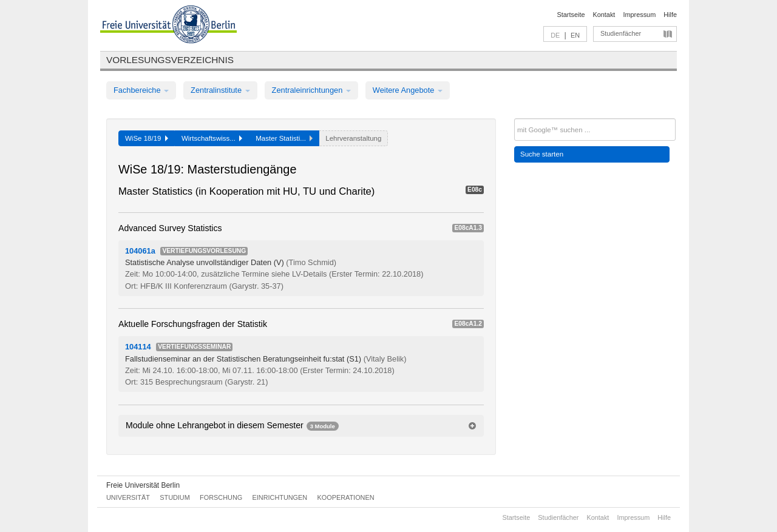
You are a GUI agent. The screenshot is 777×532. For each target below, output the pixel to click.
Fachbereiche (141, 90)
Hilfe (670, 15)
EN (575, 35)
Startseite (571, 15)
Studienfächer (621, 33)
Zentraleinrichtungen (311, 90)
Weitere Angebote (408, 90)
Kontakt (604, 15)
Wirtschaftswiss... (212, 138)
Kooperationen (346, 497)
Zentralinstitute (220, 90)
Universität (128, 497)
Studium (175, 497)
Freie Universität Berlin (143, 485)
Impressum (639, 15)
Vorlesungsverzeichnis (170, 60)
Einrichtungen (280, 497)
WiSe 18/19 (147, 138)
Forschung (221, 497)
